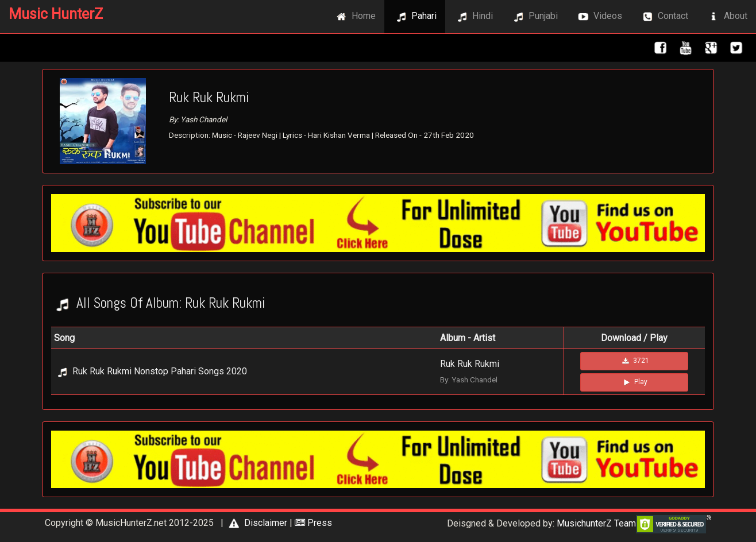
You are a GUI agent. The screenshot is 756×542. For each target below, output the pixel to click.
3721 (635, 361)
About (726, 17)
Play (634, 382)
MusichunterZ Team (596, 523)
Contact (664, 17)
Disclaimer (256, 523)
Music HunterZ (56, 14)
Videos (599, 17)
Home (354, 17)
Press (313, 523)
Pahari (415, 17)
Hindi (473, 17)
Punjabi (534, 17)
